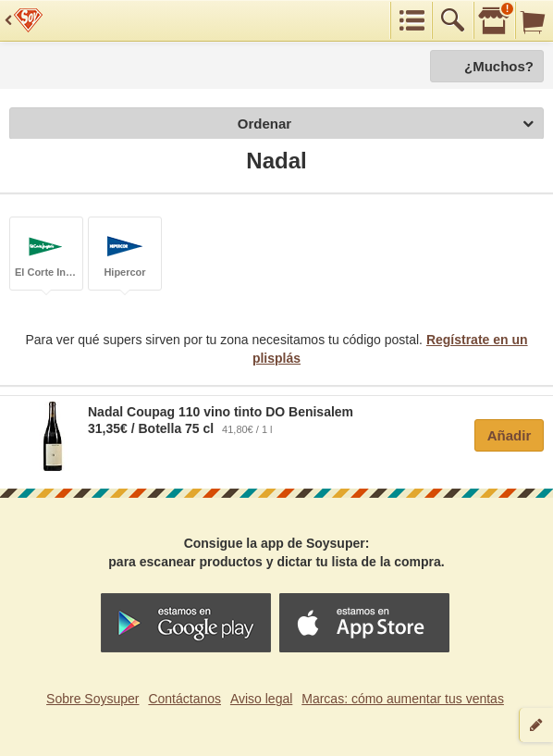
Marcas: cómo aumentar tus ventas (403, 699)
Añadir (510, 435)
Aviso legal (261, 699)
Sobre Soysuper (92, 699)
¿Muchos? (499, 66)
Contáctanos (184, 699)
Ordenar (386, 124)
